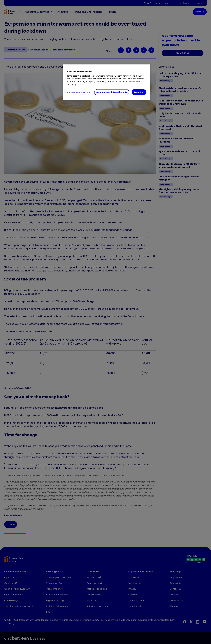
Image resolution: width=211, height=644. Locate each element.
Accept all (139, 92)
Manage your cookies (78, 92)
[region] (106, 82)
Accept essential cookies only (112, 92)
